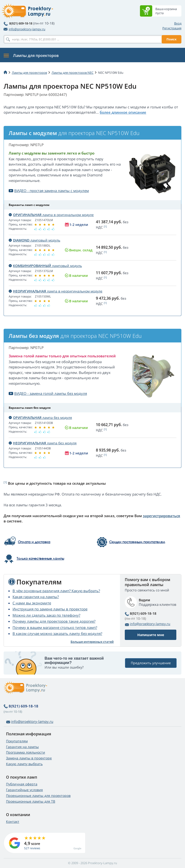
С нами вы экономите (32, 603)
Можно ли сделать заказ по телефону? (46, 615)
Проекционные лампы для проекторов (38, 796)
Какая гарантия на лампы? (36, 597)
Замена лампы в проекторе (29, 758)
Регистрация (172, 28)
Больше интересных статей (92, 642)
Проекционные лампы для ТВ (31, 801)
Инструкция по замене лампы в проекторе (50, 609)
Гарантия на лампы (22, 747)
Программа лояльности (26, 752)
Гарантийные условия (24, 790)
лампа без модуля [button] (40, 418)
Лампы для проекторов (29, 73)
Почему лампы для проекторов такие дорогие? (54, 621)
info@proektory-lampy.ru (24, 29)
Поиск (172, 39)
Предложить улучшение (151, 663)
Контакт (13, 821)
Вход (178, 23)
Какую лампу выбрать (24, 764)
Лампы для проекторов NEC (73, 73)
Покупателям (17, 741)
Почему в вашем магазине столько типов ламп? (55, 627)
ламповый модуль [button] (34, 240)
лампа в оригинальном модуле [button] (51, 215)
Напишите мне (151, 635)
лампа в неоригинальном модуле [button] (56, 291)
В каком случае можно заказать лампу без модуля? (57, 633)
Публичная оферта (22, 784)
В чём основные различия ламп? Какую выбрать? (56, 591)
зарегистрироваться (162, 516)
